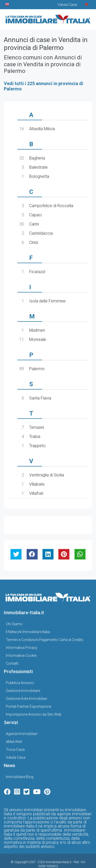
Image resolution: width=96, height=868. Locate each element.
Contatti (12, 650)
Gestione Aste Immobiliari (26, 686)
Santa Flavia (40, 398)
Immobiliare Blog (20, 764)
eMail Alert (14, 729)
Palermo (37, 369)
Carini (34, 224)
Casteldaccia (41, 233)
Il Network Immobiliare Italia (28, 619)
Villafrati (36, 493)
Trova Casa (15, 737)
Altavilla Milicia (42, 129)
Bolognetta (39, 176)
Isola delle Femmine (47, 301)
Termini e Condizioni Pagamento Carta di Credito (45, 627)
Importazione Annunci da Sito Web (34, 701)
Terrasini (37, 427)
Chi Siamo (14, 611)
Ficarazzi (37, 272)
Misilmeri (37, 330)
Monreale (38, 339)
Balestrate (38, 167)
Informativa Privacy (22, 635)
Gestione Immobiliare (23, 678)
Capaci (35, 215)
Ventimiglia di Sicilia (47, 475)
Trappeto (37, 446)
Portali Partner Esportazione (29, 693)
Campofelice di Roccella (51, 206)
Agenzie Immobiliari (22, 721)
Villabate (37, 484)
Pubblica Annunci (20, 670)
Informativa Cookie (21, 643)
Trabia (35, 437)
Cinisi (34, 242)
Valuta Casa (16, 744)
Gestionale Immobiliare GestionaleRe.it (56, 859)
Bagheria (37, 158)
